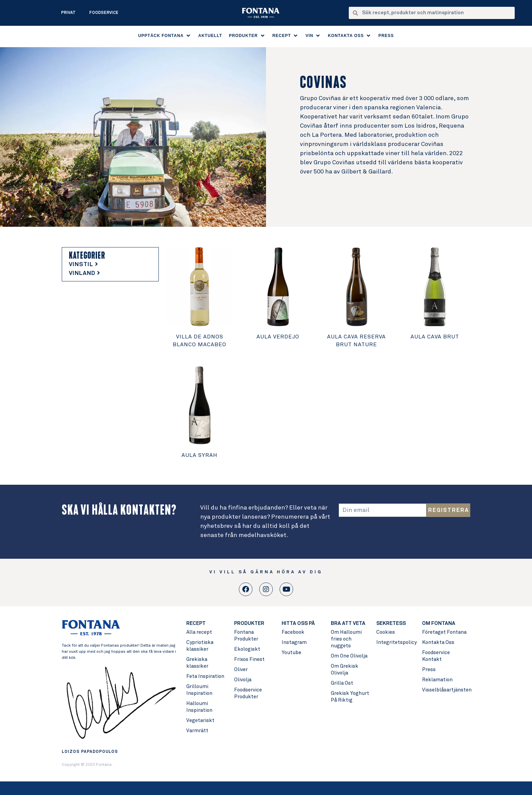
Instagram (294, 642)
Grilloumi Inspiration (199, 690)
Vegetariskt (200, 720)
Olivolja (243, 680)
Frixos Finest (249, 659)
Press (429, 670)
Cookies (386, 632)
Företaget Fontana (444, 632)
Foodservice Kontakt (436, 656)
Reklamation (437, 680)
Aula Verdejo (278, 337)
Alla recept (199, 632)
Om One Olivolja (349, 656)
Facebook (293, 632)
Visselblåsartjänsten (446, 690)
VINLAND (85, 273)
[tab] (110, 265)
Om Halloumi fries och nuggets (346, 639)
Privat (68, 13)
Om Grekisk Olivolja (345, 670)
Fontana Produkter (246, 636)
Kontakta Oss (438, 642)
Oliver (241, 670)
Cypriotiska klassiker (200, 646)
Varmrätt (197, 731)
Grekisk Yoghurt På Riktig (350, 697)
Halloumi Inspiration (199, 707)
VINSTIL (84, 265)
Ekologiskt (247, 649)
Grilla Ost (342, 683)
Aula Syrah (199, 455)
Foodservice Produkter (248, 693)
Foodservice (104, 13)
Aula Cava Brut (435, 337)
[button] (165, 36)
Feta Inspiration (205, 676)
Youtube (291, 653)
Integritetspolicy (396, 642)
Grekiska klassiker (197, 663)
